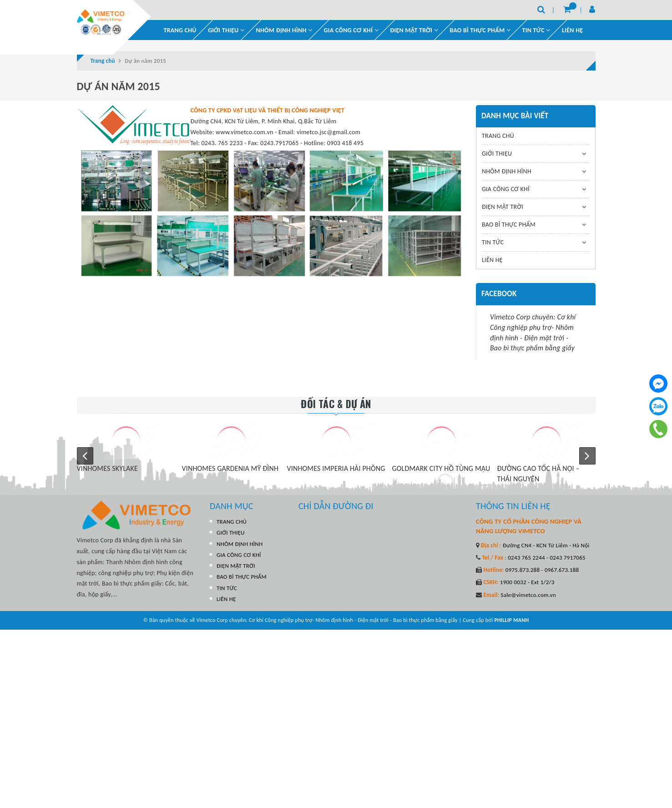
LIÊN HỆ (572, 30)
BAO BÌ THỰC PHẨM (480, 30)
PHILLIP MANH (511, 620)
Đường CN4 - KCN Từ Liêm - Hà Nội (546, 545)
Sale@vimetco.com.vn (528, 595)
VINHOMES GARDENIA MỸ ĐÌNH (230, 468)
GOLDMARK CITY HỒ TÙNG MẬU (441, 468)
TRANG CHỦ (180, 30)
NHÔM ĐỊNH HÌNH (284, 30)
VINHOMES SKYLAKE (107, 468)
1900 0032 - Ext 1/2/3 (527, 582)
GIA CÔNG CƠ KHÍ (351, 30)
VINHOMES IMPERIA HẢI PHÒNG (336, 468)
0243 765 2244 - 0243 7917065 (546, 558)
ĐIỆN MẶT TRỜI (414, 30)
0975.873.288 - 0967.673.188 (542, 570)
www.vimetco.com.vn (245, 132)
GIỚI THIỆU (226, 30)
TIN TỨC (493, 242)
